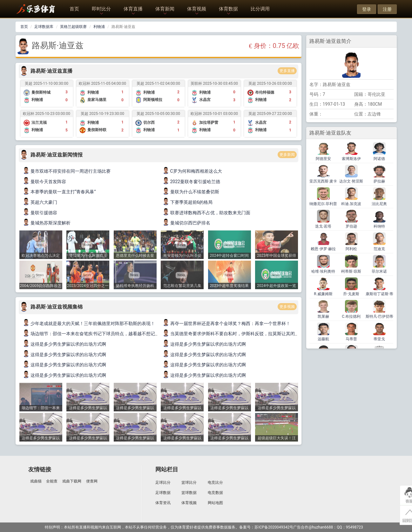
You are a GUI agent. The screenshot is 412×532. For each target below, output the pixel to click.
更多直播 (287, 71)
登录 (367, 9)
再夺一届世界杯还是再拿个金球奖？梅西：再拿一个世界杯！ (227, 323)
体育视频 (197, 9)
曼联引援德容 (40, 213)
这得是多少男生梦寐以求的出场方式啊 (65, 344)
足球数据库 (44, 27)
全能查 (52, 481)
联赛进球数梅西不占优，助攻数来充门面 (207, 213)
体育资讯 (163, 503)
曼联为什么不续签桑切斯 (191, 192)
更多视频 (287, 307)
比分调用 (260, 9)
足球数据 (163, 493)
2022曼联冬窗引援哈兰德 (192, 182)
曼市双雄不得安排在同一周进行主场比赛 (67, 171)
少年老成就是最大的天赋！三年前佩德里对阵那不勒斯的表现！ (89, 323)
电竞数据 (215, 493)
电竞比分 (215, 482)
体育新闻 (165, 9)
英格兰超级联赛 (73, 27)
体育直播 (133, 9)
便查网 (92, 481)
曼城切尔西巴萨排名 (187, 223)
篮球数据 (189, 493)
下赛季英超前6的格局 (188, 202)
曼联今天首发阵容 (45, 182)
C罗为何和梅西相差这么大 (193, 171)
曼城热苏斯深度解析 (47, 223)
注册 (387, 9)
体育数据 (228, 9)
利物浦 (99, 27)
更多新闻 (287, 155)
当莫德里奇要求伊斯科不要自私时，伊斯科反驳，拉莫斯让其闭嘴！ (233, 334)
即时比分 (101, 9)
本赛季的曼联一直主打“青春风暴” (60, 192)
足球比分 (163, 482)
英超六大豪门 (40, 202)
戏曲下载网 (72, 481)
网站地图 (215, 503)
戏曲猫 (36, 481)
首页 (74, 9)
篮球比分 (189, 482)
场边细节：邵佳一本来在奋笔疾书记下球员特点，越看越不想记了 (91, 334)
